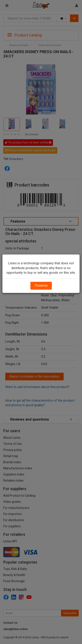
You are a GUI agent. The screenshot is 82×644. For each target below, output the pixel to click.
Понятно (41, 285)
